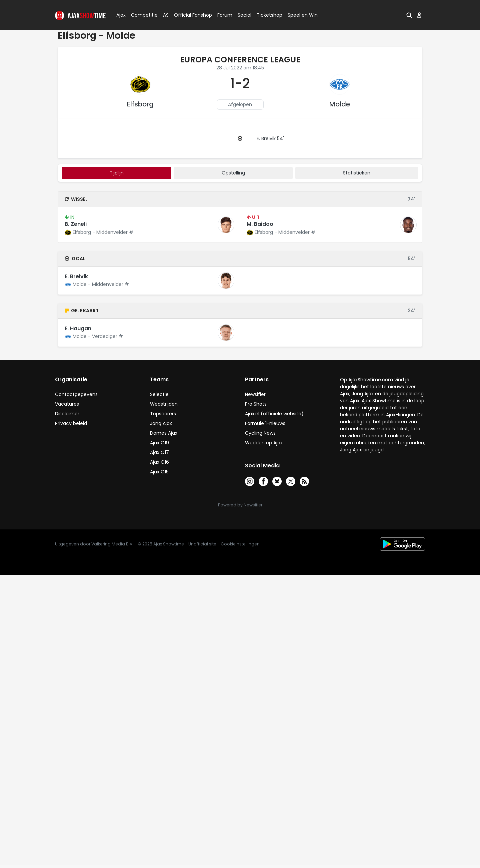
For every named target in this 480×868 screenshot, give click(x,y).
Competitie (142, 15)
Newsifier (255, 394)
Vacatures (67, 404)
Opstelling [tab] (233, 173)
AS (166, 15)
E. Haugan (78, 328)
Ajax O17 (159, 452)
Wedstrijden (164, 404)
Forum (225, 15)
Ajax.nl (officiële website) (274, 414)
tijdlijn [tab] (117, 173)
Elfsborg (140, 104)
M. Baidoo (260, 224)
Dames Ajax (164, 433)
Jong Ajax (161, 423)
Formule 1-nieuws (265, 423)
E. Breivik (76, 276)
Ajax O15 (159, 472)
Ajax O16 (159, 462)
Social (243, 15)
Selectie (159, 394)
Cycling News (260, 433)
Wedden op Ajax (264, 443)
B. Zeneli (76, 224)
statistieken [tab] (357, 173)
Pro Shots (256, 404)
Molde (340, 104)
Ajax (120, 15)
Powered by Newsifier (240, 505)
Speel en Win (303, 15)
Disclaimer (67, 414)
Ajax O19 (159, 443)
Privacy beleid (71, 423)
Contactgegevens (76, 394)
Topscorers (163, 414)
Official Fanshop (189, 15)
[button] (409, 15)
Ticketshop (269, 15)
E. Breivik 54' (270, 138)
